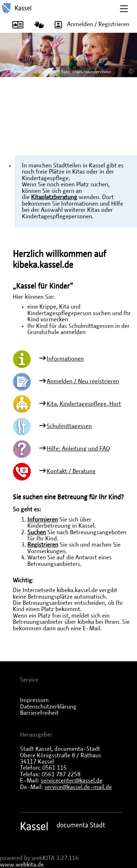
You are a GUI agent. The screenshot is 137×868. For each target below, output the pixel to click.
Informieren (43, 520)
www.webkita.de (22, 865)
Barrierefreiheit (39, 713)
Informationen (65, 359)
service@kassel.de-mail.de (78, 787)
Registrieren (43, 545)
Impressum (34, 700)
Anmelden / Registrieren (89, 25)
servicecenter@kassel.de (72, 781)
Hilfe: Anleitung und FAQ (78, 449)
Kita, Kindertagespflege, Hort (84, 404)
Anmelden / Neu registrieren (83, 381)
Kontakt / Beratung (71, 471)
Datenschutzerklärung (48, 707)
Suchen (37, 532)
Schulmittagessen (69, 426)
